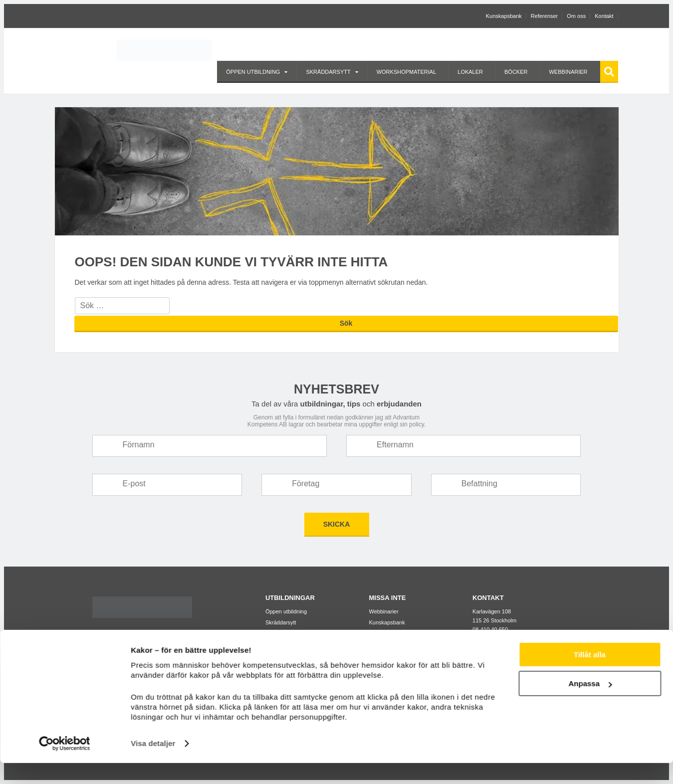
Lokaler (470, 72)
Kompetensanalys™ (394, 644)
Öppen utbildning (253, 72)
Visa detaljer (153, 764)
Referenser (544, 16)
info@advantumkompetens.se (509, 638)
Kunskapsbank (504, 16)
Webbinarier (568, 72)
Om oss (576, 16)
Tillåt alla (590, 676)
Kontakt (604, 16)
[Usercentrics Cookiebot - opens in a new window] (65, 765)
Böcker (516, 72)
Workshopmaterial (407, 72)
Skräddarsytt (328, 72)
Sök (609, 71)
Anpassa (590, 704)
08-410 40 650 (490, 629)
